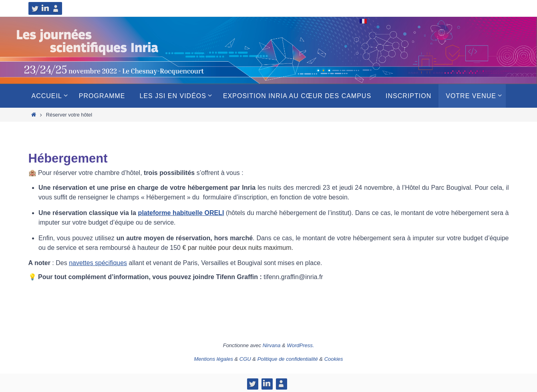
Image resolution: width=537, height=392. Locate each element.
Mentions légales (213, 359)
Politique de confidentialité (288, 359)
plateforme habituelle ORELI (181, 213)
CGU (245, 359)
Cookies (334, 359)
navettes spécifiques (98, 263)
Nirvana (272, 345)
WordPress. (300, 345)
